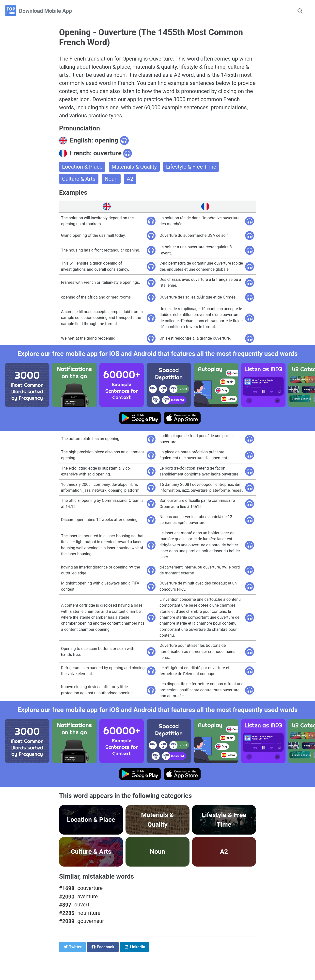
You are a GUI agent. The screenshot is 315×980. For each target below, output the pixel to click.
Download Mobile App (45, 11)
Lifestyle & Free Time (191, 167)
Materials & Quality (134, 167)
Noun (111, 179)
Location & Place (82, 167)
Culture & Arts (79, 179)
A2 (130, 179)
